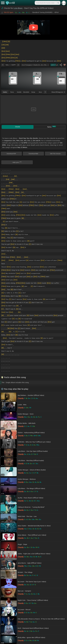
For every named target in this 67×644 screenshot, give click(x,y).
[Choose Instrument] (45, 92)
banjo (33, 92)
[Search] (58, 3)
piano (12, 92)
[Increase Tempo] (18, 65)
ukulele (19, 92)
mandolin (26, 92)
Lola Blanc (18, 8)
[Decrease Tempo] (3, 65)
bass (40, 92)
